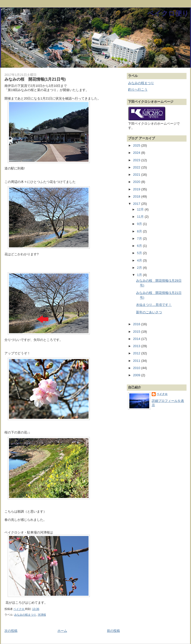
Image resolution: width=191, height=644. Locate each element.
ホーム (62, 631)
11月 (141, 217)
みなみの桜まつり (25, 615)
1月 (140, 275)
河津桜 (42, 615)
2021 (137, 175)
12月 (141, 209)
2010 (137, 368)
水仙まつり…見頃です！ (154, 305)
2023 (137, 160)
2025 (137, 145)
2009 (137, 375)
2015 (137, 332)
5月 (140, 253)
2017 (137, 204)
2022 (137, 167)
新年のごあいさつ (149, 312)
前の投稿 (113, 631)
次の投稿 (11, 631)
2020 (137, 182)
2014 (137, 339)
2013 (137, 346)
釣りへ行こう (138, 89)
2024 (137, 153)
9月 (140, 224)
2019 (137, 189)
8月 (140, 231)
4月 (140, 260)
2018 (137, 196)
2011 (137, 361)
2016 (137, 324)
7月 (140, 239)
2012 (137, 353)
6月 (140, 246)
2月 (140, 268)
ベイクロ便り (168, 13)
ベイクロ (162, 394)
